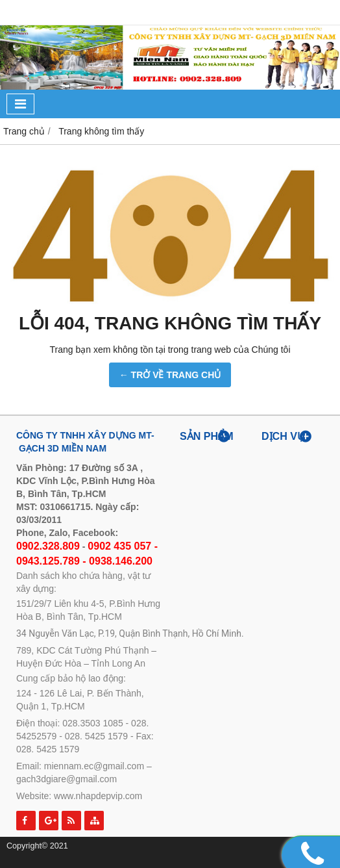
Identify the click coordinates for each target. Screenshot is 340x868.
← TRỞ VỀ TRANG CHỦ (170, 375)
